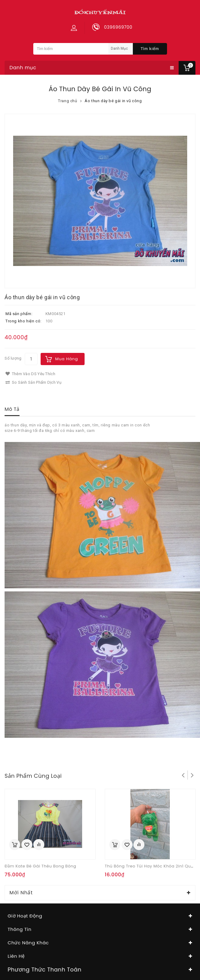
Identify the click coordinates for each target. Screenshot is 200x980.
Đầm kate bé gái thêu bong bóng (40, 866)
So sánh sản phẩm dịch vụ (33, 382)
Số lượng (13, 358)
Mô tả (12, 409)
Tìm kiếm (150, 49)
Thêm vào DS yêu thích (30, 374)
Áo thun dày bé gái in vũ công (113, 101)
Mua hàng (67, 359)
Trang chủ (67, 101)
